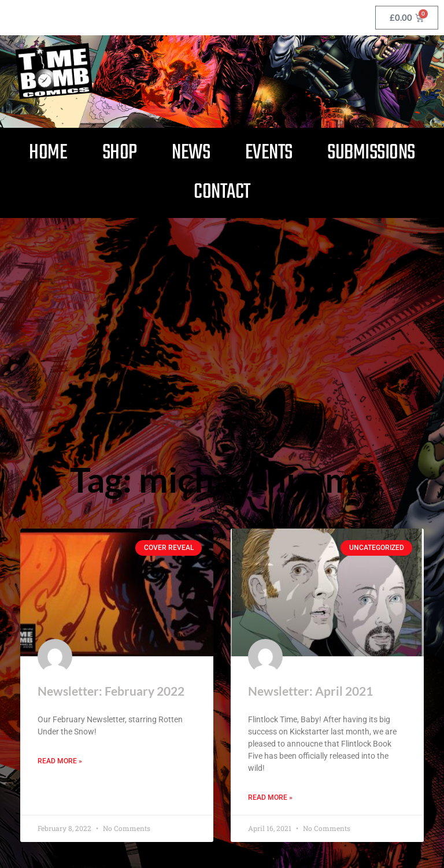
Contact (222, 192)
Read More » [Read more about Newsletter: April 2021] (270, 797)
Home (48, 153)
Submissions (371, 153)
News (191, 153)
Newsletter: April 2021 (310, 691)
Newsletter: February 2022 (111, 691)
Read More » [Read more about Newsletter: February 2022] (60, 761)
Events (269, 153)
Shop (120, 153)
